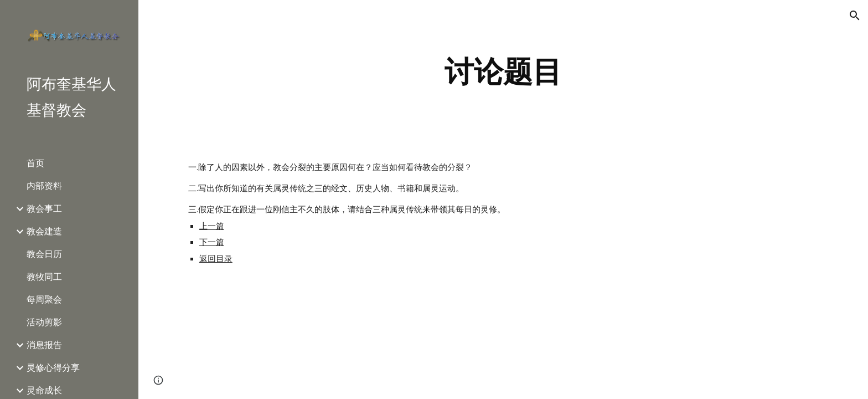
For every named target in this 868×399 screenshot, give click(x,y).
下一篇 (212, 242)
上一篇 (212, 226)
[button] (855, 16)
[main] (503, 72)
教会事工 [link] (44, 209)
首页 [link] (35, 163)
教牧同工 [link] (44, 277)
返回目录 (216, 259)
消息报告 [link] (44, 345)
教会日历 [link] (44, 254)
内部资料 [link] (44, 186)
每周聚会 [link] (44, 300)
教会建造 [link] (44, 231)
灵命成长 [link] (44, 390)
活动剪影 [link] (44, 322)
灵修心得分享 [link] (53, 368)
